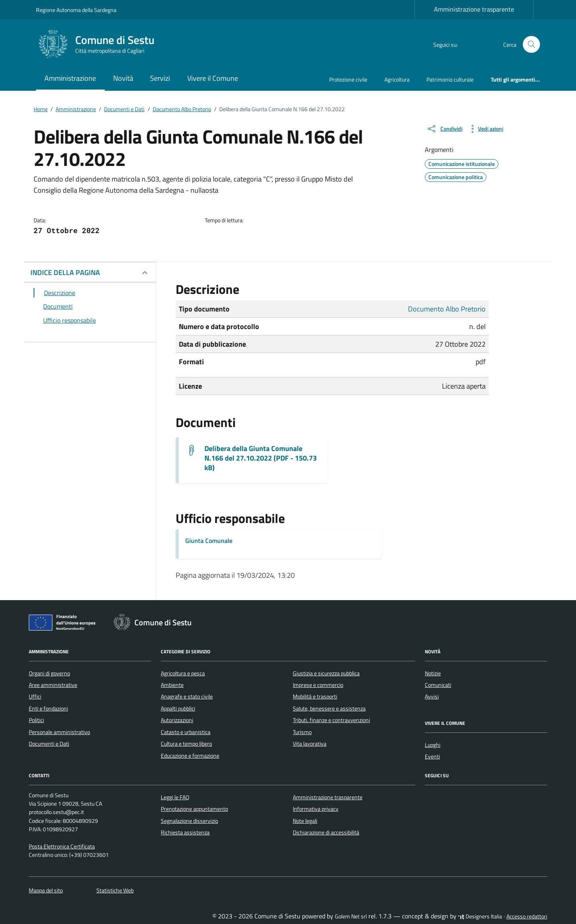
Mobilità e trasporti (315, 696)
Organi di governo (49, 673)
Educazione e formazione (190, 756)
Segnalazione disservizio (189, 821)
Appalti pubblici (178, 708)
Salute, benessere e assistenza (329, 708)
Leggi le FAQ (175, 797)
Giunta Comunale (209, 541)
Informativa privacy (316, 809)
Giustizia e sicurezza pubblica (326, 673)
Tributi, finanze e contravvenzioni (331, 720)
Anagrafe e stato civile (187, 696)
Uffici (35, 696)
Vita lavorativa (310, 744)
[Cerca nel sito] (531, 45)
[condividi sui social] (444, 129)
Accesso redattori (527, 916)
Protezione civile (348, 79)
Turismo (302, 732)
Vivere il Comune (213, 78)
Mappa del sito (46, 890)
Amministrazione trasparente (474, 9)
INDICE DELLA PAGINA (65, 272)
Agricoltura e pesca (183, 673)
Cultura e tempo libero (186, 744)
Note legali (305, 821)
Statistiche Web (115, 890)
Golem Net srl (351, 916)
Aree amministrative (53, 685)
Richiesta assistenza (185, 832)
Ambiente (172, 685)
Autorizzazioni (177, 720)
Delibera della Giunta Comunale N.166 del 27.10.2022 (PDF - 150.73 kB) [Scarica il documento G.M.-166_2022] (261, 458)
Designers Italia (480, 916)
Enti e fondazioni (48, 708)
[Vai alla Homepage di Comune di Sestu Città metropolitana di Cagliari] (100, 44)
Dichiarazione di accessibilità (326, 832)
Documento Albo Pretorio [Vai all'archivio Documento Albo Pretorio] (447, 309)
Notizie (433, 673)
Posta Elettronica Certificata (62, 846)
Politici (36, 720)
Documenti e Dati (49, 744)
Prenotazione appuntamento (194, 809)
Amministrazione (70, 78)
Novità (123, 78)
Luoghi (433, 745)
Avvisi (432, 696)
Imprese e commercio (318, 685)
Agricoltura (397, 79)
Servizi (160, 78)
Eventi (432, 756)
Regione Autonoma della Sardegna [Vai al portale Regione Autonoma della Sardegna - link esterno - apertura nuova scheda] (76, 10)
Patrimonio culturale (450, 79)
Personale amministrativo (59, 732)
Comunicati (438, 685)
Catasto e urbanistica (186, 732)
